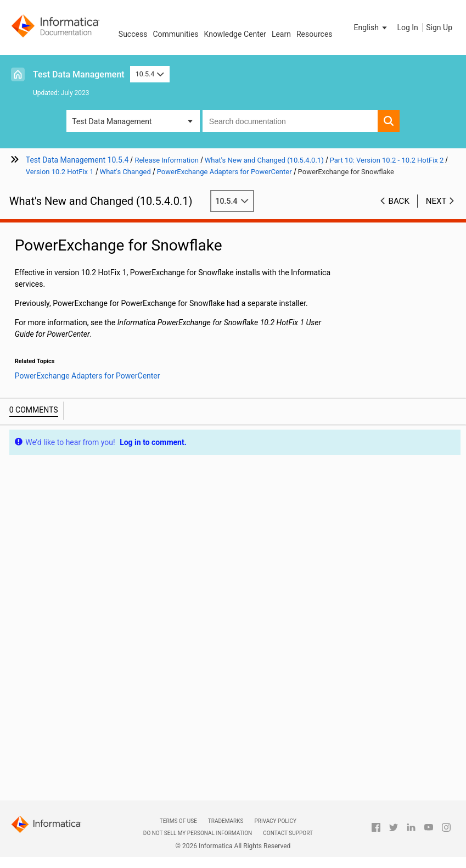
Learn (281, 34)
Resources (315, 34)
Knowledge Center (235, 34)
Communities (175, 34)
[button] (372, 27)
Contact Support (288, 833)
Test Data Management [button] (112, 121)
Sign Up (439, 27)
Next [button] (436, 201)
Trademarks (226, 821)
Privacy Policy (275, 821)
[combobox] (290, 121)
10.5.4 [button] (150, 74)
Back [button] (399, 201)
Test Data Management (79, 74)
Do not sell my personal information (198, 833)
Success (133, 34)
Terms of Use (178, 821)
